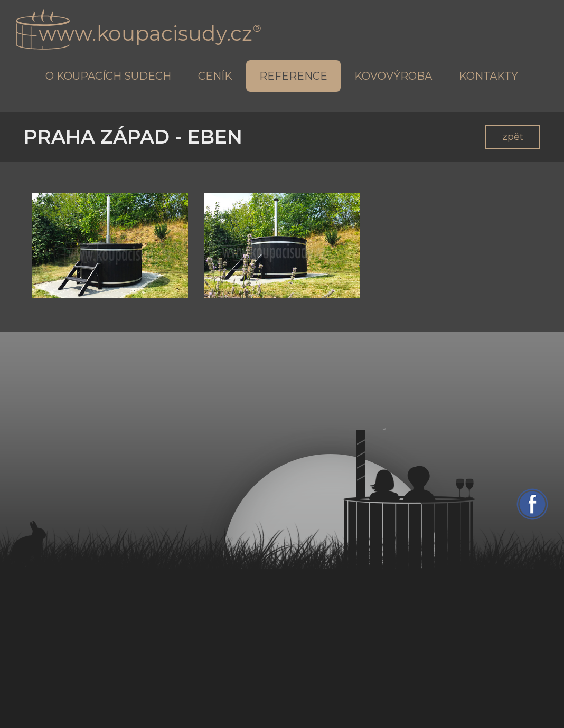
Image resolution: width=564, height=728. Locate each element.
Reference (293, 76)
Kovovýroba (393, 76)
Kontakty (488, 76)
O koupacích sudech (108, 76)
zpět (513, 137)
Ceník (215, 76)
